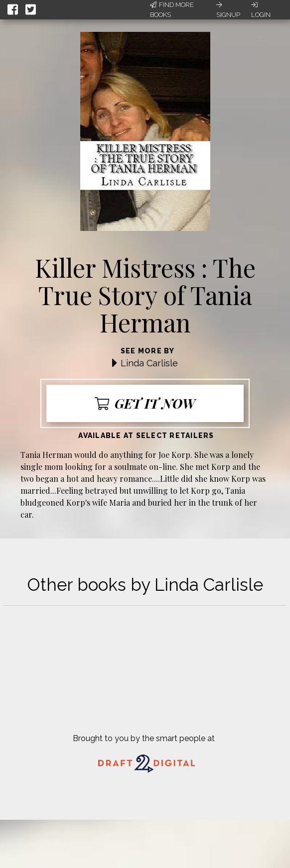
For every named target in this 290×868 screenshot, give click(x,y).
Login (261, 10)
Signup (228, 10)
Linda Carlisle (149, 363)
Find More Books (172, 10)
